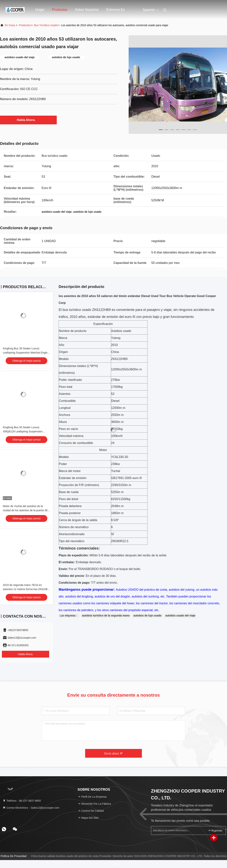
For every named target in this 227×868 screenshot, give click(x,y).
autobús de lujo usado (147, 616)
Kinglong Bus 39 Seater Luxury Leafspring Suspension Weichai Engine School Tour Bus (26, 353)
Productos (60, 10)
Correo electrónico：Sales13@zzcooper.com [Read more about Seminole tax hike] (31, 808)
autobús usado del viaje (180, 616)
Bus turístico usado (46, 25)
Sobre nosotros (87, 10)
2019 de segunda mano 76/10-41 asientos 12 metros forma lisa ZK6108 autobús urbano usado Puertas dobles (25, 589)
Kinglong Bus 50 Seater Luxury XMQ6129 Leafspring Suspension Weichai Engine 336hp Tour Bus (23, 431)
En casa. (10, 25)
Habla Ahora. (28, 120)
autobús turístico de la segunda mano (106, 616)
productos (25, 25)
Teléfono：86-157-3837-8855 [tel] (22, 801)
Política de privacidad (14, 856)
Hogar (40, 10)
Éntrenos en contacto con (117, 12)
